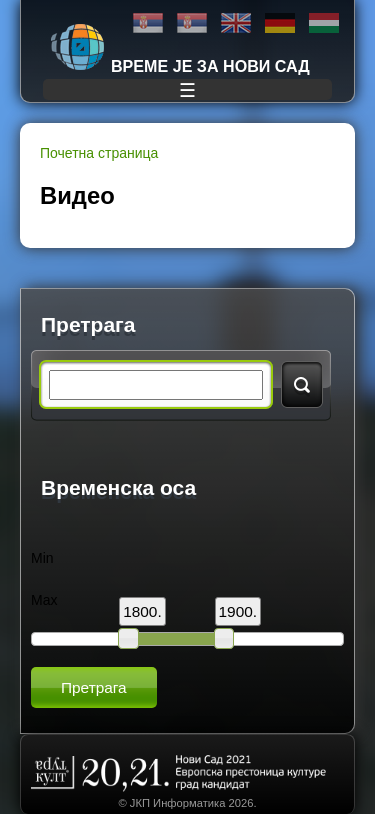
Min (42, 558)
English (236, 23)
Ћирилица (148, 23)
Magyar (324, 23)
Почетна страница (99, 153)
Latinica (192, 23)
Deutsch (280, 23)
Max (44, 600)
